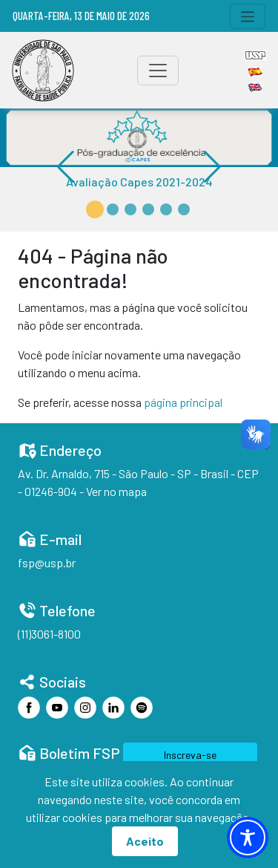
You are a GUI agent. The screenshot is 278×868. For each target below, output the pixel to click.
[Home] (43, 71)
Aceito (145, 841)
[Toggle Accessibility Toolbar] (248, 838)
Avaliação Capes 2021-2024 (139, 182)
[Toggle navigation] (248, 16)
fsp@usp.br (47, 562)
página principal (183, 402)
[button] (95, 209)
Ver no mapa (116, 491)
